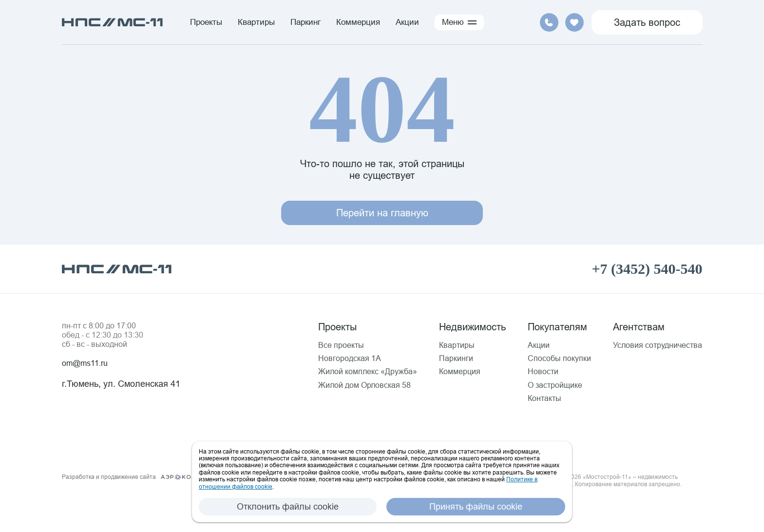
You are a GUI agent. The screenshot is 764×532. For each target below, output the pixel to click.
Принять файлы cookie (476, 506)
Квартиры (256, 22)
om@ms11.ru (85, 363)
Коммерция (358, 22)
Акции (407, 22)
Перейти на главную (382, 213)
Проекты (206, 22)
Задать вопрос (647, 22)
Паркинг (306, 22)
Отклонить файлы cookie (288, 506)
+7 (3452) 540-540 (647, 269)
